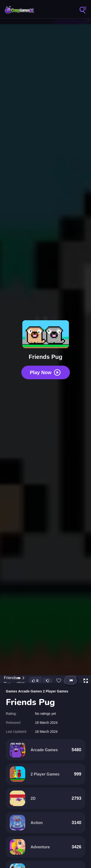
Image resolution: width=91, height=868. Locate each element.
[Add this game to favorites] (59, 681)
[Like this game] (35, 681)
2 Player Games (56, 691)
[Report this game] (71, 681)
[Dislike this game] (48, 681)
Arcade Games (30, 691)
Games (12, 691)
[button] (86, 681)
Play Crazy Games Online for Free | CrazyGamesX (19, 10)
